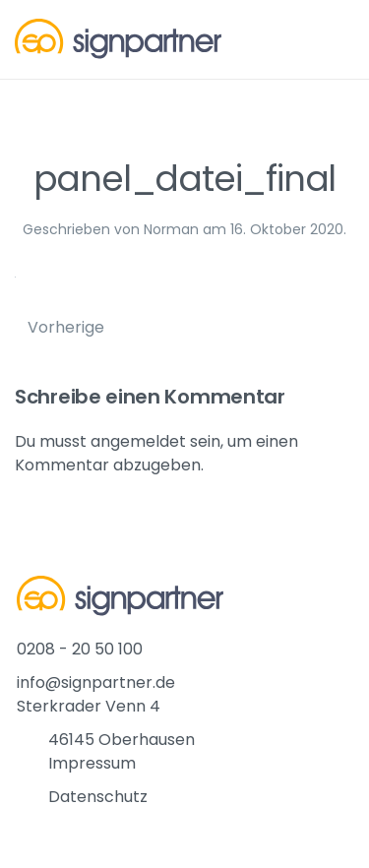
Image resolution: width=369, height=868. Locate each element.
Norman (171, 229)
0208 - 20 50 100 (80, 649)
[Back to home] (118, 39)
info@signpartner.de (96, 682)
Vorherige (66, 327)
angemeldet (138, 441)
